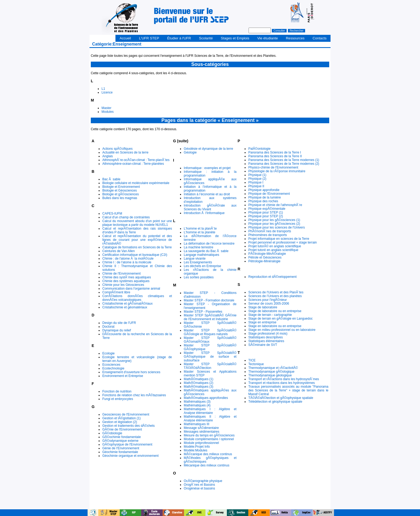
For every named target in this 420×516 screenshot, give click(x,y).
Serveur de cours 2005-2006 (269, 304)
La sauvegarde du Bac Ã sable (206, 251)
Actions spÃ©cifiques (117, 149)
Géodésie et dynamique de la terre (208, 149)
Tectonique (256, 364)
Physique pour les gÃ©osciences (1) (274, 220)
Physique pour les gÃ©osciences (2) (274, 224)
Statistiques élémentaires (266, 341)
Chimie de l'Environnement (121, 274)
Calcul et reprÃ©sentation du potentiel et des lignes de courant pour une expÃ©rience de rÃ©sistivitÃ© (137, 240)
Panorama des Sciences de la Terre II (275, 156)
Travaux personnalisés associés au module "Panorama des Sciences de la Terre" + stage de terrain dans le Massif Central (288, 390)
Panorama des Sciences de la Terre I (275, 152)
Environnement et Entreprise (123, 376)
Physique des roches (263, 201)
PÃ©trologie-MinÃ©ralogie (267, 254)
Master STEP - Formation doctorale (209, 300)
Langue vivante (195, 259)
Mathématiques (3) (197, 402)
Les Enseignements (198, 262)
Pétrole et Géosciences (265, 257)
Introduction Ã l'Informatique (204, 213)
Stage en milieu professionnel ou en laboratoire (282, 330)
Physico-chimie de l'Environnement (273, 167)
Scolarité (206, 38)
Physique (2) (257, 179)
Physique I (256, 182)
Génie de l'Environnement (121, 448)
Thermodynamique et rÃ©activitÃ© (273, 368)
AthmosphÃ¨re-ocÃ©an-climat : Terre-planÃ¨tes (136, 160)
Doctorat (108, 327)
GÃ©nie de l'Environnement (122, 429)
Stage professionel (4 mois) (268, 334)
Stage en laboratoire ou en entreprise (275, 326)
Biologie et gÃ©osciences (121, 194)
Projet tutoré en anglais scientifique (273, 250)
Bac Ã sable (111, 179)
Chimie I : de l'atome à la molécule (127, 262)
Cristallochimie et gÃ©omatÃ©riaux (127, 304)
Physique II (256, 186)
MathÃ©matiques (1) (198, 379)
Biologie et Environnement (121, 187)
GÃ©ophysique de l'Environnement (127, 444)
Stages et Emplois (235, 38)
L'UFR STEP (149, 38)
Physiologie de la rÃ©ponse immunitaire (277, 171)
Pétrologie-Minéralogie (264, 261)
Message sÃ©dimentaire (201, 428)
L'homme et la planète (200, 232)
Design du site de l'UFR (119, 323)
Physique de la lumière (265, 197)
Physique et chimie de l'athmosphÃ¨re (275, 205)
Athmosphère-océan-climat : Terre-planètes (133, 164)
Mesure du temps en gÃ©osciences (209, 435)
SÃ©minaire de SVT (263, 345)
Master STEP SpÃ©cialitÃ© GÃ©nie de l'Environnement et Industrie (210, 317)
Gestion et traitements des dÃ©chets (129, 426)
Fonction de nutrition (117, 391)
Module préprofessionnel (201, 443)
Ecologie (108, 353)
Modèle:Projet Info (197, 447)
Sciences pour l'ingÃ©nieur (268, 300)
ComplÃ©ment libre (116, 292)
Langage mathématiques (201, 255)
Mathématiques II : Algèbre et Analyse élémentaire (210, 418)
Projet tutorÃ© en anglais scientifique (275, 246)
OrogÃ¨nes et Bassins (199, 485)
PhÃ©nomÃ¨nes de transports (270, 231)
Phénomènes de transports (268, 235)
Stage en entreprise (262, 322)
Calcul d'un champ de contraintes (126, 217)
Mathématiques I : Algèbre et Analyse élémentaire (210, 411)
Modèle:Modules (196, 450)
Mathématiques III (196, 424)
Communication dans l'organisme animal (131, 289)
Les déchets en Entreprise (202, 266)
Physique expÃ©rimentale (267, 209)
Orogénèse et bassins (199, 488)
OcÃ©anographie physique (203, 481)
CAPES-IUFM (112, 214)
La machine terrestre (198, 247)
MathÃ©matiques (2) (198, 383)
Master (106, 108)
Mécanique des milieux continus (207, 465)
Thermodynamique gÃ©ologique (271, 372)
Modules (108, 112)
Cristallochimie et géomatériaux (125, 307)
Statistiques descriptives (266, 337)
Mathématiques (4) (197, 405)
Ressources (295, 38)
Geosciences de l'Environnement (126, 414)
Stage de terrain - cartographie (270, 315)
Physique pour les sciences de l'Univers (277, 227)
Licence (107, 92)
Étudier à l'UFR (179, 38)
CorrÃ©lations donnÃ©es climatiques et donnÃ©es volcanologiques (137, 298)
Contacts (320, 38)
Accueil (125, 38)
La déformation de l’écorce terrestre (209, 244)
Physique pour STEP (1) (266, 212)
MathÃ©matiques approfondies (206, 398)
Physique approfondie (264, 190)
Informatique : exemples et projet (207, 168)
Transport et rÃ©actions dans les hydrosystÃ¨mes (284, 379)
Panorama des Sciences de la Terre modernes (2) (284, 164)
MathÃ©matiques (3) (198, 387)
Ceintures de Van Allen (119, 251)
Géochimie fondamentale (120, 452)
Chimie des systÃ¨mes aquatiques (127, 277)
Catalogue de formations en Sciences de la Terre (137, 247)
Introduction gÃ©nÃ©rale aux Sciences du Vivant (210, 207)
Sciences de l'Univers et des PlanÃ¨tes (276, 292)
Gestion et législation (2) (120, 422)
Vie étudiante (268, 38)
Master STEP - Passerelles (203, 312)
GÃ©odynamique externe (120, 441)
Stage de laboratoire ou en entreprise (275, 311)
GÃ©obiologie (112, 433)
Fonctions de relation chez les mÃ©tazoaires (134, 395)
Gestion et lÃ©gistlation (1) (121, 418)
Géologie (190, 152)
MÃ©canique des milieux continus (208, 454)
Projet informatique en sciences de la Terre (279, 239)
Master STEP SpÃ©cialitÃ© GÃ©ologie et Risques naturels (210, 332)
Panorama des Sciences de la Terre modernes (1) (284, 160)
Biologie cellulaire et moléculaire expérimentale (136, 183)
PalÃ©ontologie (259, 149)
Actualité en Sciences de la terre (125, 152)
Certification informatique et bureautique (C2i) (135, 255)
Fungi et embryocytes (118, 399)
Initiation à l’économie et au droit (207, 194)
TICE (252, 360)
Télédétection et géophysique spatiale (275, 402)
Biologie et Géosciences (120, 190)
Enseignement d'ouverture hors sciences (131, 372)
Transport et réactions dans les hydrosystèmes (282, 383)
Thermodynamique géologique (270, 375)
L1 (103, 89)
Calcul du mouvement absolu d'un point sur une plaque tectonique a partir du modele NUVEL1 (137, 223)
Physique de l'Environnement (269, 194)
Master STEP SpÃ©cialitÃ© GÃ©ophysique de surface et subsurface (210, 357)
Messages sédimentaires (202, 432)
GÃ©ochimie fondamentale (122, 437)
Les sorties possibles (199, 277)
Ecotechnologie (113, 368)
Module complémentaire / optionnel (209, 439)
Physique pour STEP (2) (266, 216)
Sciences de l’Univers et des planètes (275, 296)
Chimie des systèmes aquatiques (126, 281)
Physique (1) (257, 175)
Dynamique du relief (117, 330)
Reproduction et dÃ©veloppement (272, 277)
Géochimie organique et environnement (130, 456)
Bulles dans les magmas (120, 198)
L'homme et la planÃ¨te (200, 229)
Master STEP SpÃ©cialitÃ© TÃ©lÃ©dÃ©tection (210, 366)
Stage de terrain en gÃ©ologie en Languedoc (280, 319)
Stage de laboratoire (263, 307)
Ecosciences (111, 365)
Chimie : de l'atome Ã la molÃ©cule (128, 259)
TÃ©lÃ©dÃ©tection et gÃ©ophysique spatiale (281, 398)
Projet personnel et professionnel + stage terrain (283, 242)
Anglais (108, 156)
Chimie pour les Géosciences (123, 285)
